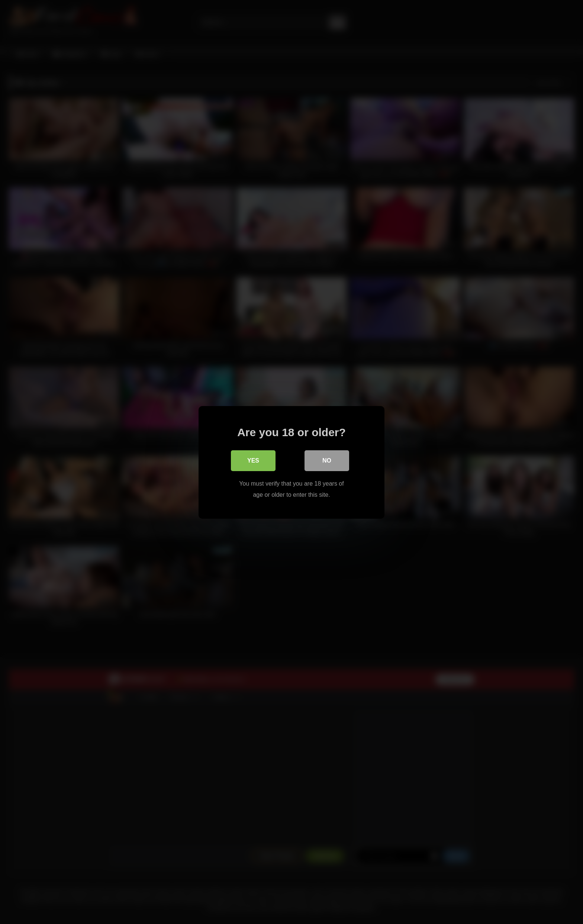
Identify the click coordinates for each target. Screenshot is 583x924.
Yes (253, 460)
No (327, 460)
